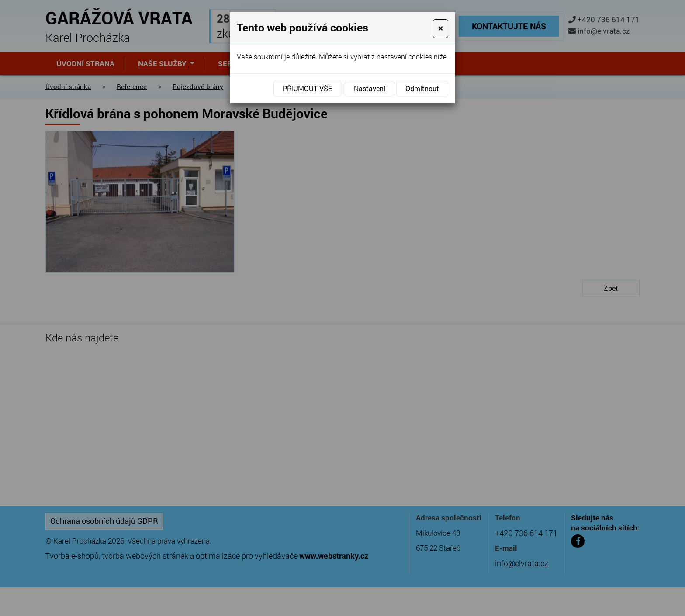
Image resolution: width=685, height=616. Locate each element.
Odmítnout (422, 88)
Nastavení (370, 88)
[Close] (441, 29)
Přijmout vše (307, 88)
